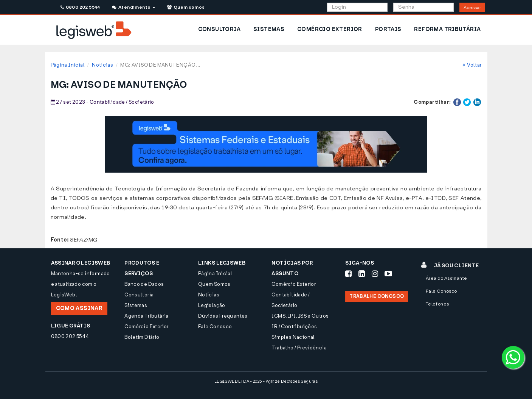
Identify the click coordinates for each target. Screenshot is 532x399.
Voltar (472, 65)
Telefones (437, 304)
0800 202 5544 (80, 7)
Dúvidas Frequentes (223, 316)
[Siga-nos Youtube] (388, 274)
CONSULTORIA (219, 29)
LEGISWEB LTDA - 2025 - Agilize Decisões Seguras (266, 381)
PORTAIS (388, 29)
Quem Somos (214, 284)
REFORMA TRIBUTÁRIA (447, 29)
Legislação (212, 305)
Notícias (102, 65)
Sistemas (136, 305)
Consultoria (139, 295)
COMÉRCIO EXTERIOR (330, 29)
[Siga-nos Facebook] (348, 274)
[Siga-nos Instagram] (375, 274)
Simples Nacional (293, 337)
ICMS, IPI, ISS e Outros (300, 316)
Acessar (472, 8)
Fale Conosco (215, 327)
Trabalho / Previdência (299, 348)
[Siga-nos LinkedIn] (362, 274)
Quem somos (186, 7)
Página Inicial (68, 65)
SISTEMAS (269, 29)
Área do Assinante (447, 278)
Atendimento (134, 7)
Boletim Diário (142, 337)
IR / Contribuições (294, 327)
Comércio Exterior (147, 327)
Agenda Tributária (147, 316)
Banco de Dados (144, 284)
